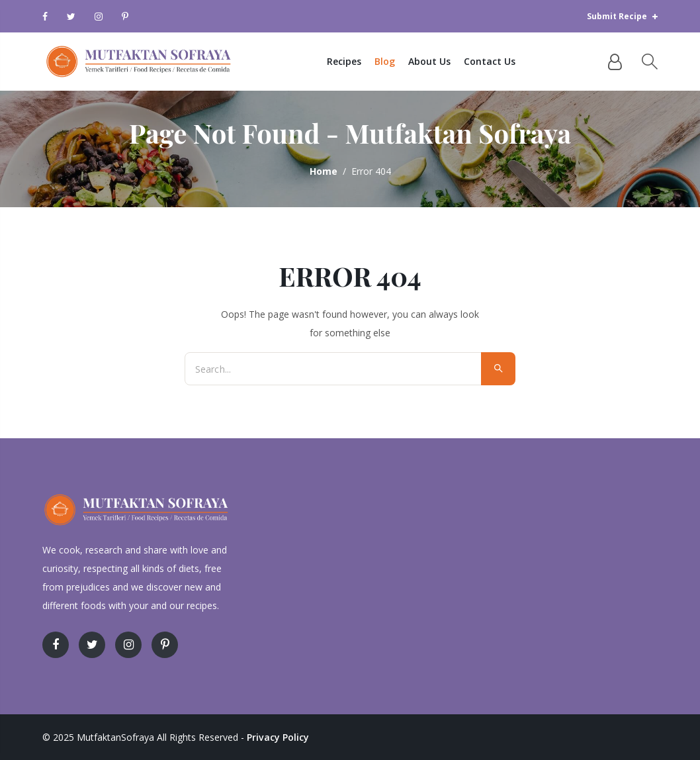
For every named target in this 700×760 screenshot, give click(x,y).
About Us (438, 61)
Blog (393, 61)
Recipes (353, 61)
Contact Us (498, 61)
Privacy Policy (278, 737)
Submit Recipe (622, 16)
